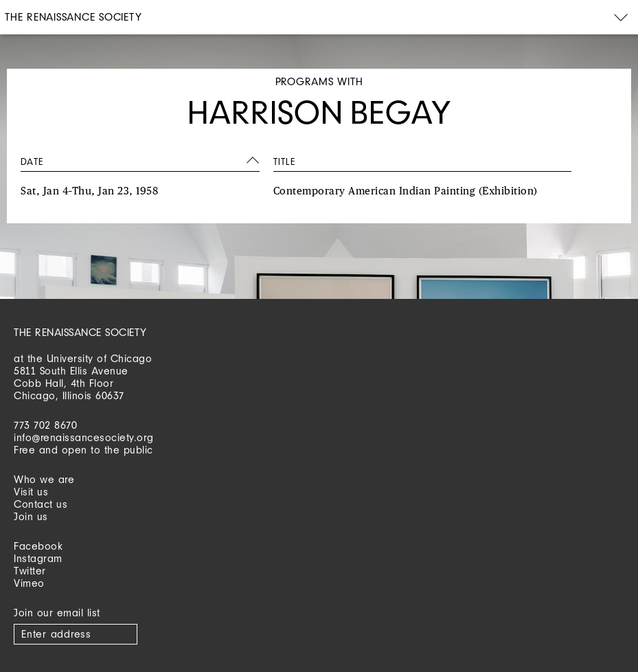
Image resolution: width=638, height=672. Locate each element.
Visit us (31, 492)
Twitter (30, 571)
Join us (31, 516)
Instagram (38, 558)
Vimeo (29, 583)
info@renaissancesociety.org (84, 437)
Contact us (41, 504)
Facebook (38, 546)
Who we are (44, 479)
